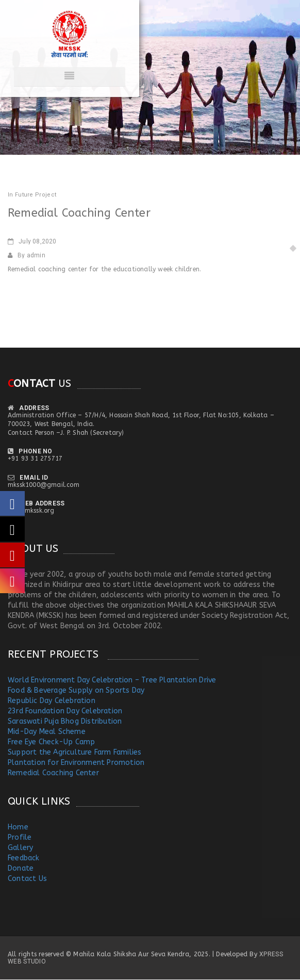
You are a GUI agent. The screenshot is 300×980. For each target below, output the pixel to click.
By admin (27, 255)
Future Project (36, 195)
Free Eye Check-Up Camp (51, 742)
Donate (21, 868)
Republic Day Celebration (52, 701)
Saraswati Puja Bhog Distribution (65, 721)
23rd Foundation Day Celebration (65, 711)
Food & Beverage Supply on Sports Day (76, 690)
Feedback (24, 858)
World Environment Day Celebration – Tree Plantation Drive (112, 680)
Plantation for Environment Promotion (76, 763)
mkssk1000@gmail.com (44, 485)
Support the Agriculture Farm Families (74, 752)
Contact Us (27, 879)
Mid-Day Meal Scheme (47, 732)
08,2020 (32, 241)
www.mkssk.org (31, 511)
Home (18, 827)
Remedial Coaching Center (53, 773)
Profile (20, 837)
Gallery (20, 848)
